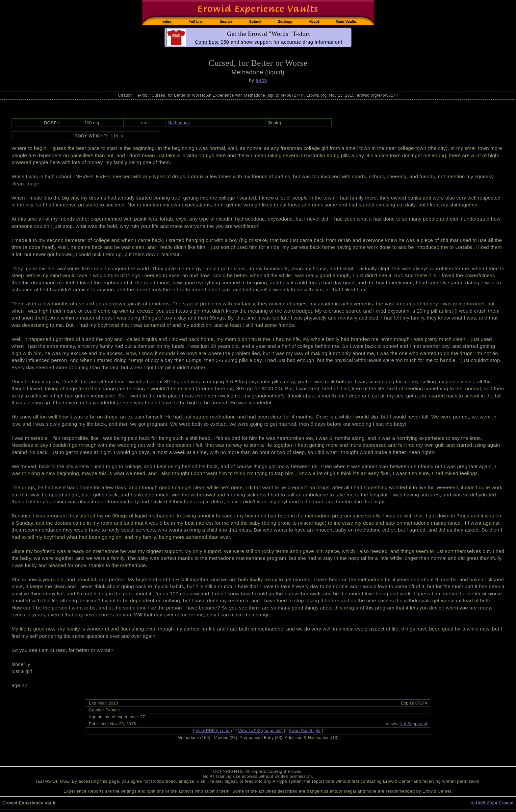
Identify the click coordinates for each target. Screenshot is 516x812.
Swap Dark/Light (305, 731)
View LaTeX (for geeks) (260, 731)
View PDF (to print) (214, 731)
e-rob (261, 80)
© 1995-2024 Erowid (492, 803)
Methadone (179, 123)
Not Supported (413, 724)
